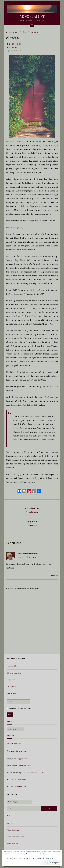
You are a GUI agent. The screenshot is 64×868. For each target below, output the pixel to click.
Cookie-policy (50, 858)
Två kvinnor (11, 687)
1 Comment (15, 51)
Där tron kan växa (14, 673)
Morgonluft (32, 16)
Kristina (13, 47)
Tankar (34, 32)
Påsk (24, 32)
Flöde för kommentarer (16, 837)
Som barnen (12, 694)
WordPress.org (12, 844)
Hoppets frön (12, 666)
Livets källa (11, 680)
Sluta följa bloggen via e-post (19, 708)
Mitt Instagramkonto (15, 743)
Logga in (10, 823)
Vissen (29, 766)
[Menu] (32, 25)
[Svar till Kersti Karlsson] (55, 575)
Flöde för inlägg (13, 830)
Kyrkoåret (12, 32)
